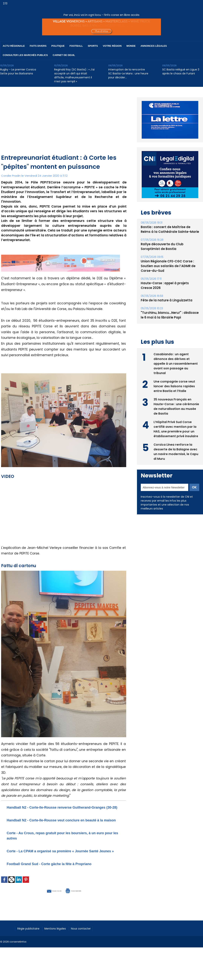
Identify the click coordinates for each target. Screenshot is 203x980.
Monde (131, 46)
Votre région (112, 46)
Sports (93, 46)
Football (76, 46)
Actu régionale (14, 46)
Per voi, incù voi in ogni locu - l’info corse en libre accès (101, 15)
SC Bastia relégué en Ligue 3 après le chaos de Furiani (181, 71)
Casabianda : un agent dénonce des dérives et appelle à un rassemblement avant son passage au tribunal (176, 363)
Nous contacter (91, 944)
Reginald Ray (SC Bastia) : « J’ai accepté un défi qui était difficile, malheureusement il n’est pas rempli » (74, 75)
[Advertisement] (64, 125)
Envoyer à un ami (43, 906)
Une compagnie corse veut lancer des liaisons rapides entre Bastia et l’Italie (174, 386)
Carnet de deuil (64, 55)
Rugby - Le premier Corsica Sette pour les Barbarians (18, 71)
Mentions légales (61, 944)
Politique (58, 46)
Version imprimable (83, 906)
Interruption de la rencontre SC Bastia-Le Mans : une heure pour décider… (128, 73)
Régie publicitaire (31, 944)
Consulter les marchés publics (25, 55)
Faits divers (38, 46)
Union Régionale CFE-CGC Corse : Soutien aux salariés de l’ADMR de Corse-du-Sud (167, 266)
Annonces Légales (154, 46)
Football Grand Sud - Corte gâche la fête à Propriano (63, 879)
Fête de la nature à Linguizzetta (165, 300)
